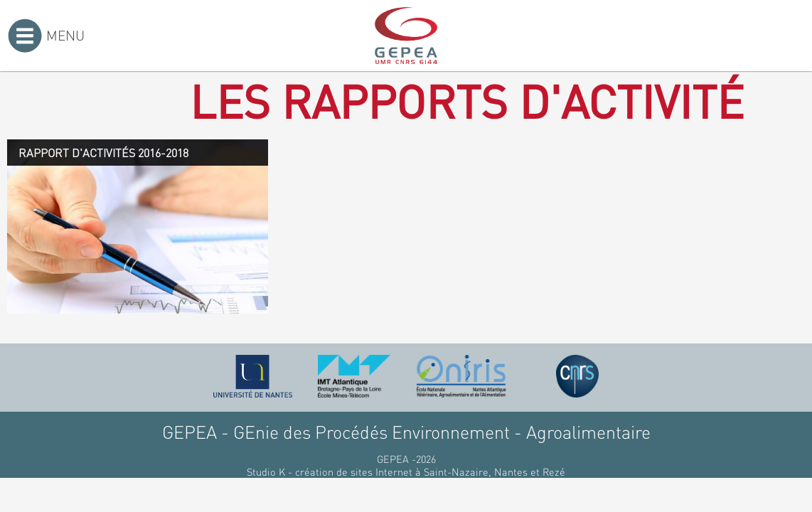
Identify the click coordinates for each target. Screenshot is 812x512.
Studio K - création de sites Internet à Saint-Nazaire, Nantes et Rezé (406, 471)
